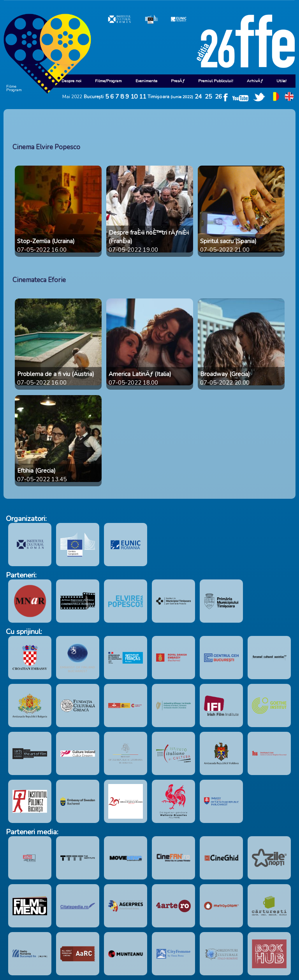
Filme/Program (108, 81)
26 (218, 97)
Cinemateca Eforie (39, 280)
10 (134, 97)
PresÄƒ (178, 81)
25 (208, 97)
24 (198, 97)
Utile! (281, 81)
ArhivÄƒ (255, 81)
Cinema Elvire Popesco (46, 147)
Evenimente (146, 81)
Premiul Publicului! (216, 81)
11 (142, 97)
